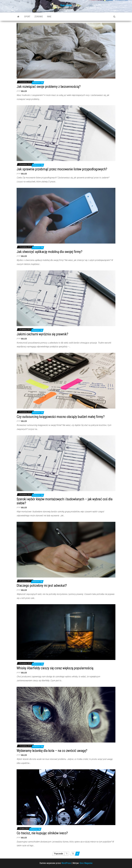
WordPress (66, 863)
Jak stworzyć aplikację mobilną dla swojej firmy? (49, 252)
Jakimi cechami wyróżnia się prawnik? (42, 334)
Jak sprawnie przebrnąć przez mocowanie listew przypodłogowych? (62, 169)
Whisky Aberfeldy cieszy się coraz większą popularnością (55, 668)
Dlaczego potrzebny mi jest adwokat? (42, 586)
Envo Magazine (86, 863)
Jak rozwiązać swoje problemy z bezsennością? (49, 87)
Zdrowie (39, 17)
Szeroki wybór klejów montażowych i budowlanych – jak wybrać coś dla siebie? (64, 501)
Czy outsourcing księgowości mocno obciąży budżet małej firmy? (61, 417)
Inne (49, 17)
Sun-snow (66, 5)
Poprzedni (59, 854)
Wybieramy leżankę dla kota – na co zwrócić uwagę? (52, 751)
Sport (27, 17)
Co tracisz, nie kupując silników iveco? (42, 833)
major (24, 91)
